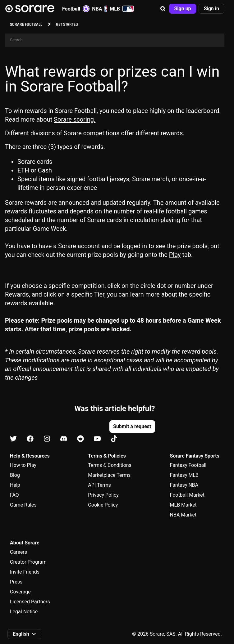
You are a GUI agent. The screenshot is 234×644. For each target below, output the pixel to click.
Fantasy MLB (184, 475)
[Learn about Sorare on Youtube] (97, 439)
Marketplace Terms (109, 475)
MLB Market (183, 505)
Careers (18, 552)
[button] (163, 9)
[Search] (115, 40)
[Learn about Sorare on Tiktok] (114, 439)
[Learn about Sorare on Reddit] (80, 439)
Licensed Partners (30, 602)
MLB (122, 9)
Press (16, 582)
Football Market (187, 495)
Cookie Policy (103, 505)
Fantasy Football (188, 465)
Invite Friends (25, 572)
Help (15, 485)
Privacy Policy (103, 495)
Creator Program (28, 562)
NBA (100, 9)
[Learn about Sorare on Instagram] (47, 439)
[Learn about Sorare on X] (13, 439)
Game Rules (23, 505)
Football (76, 9)
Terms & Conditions (110, 465)
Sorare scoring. (75, 119)
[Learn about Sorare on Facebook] (30, 439)
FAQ (14, 495)
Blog (15, 475)
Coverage (20, 592)
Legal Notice (24, 612)
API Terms (99, 485)
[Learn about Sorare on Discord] (64, 439)
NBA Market (183, 515)
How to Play (23, 465)
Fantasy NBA (184, 485)
